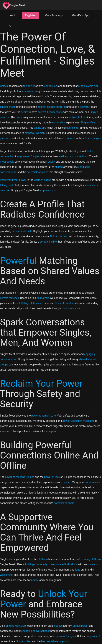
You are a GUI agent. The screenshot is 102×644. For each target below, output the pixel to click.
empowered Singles (28, 156)
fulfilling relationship (31, 303)
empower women (35, 133)
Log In (13, 15)
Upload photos (59, 236)
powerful (85, 107)
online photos (77, 117)
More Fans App (54, 15)
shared (59, 167)
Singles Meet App (88, 86)
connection (51, 86)
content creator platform (52, 107)
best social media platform (57, 641)
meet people (7, 162)
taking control (8, 185)
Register (31, 15)
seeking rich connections (74, 156)
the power (29, 86)
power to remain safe (43, 416)
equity (51, 162)
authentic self (24, 231)
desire (24, 112)
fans (78, 570)
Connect (70, 138)
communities (92, 482)
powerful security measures (78, 421)
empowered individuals (64, 564)
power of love (52, 477)
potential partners (64, 503)
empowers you (48, 190)
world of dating (43, 180)
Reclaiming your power (13, 180)
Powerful (18, 261)
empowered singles (65, 636)
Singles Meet (8, 107)
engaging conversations (35, 631)
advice (35, 580)
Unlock (4, 86)
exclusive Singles (91, 138)
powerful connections (50, 112)
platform (43, 559)
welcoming (6, 575)
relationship (58, 122)
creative (58, 626)
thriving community (36, 564)
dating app (40, 128)
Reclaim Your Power (41, 384)
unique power (81, 626)
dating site (72, 128)
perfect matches (9, 298)
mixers (67, 482)
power (19, 117)
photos (66, 308)
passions (5, 138)
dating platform (92, 559)
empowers (28, 91)
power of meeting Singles (20, 477)
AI (10, 26)
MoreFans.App (81, 15)
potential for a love (37, 172)
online (92, 564)
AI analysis (43, 298)
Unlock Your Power (44, 599)
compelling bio (48, 242)
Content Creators (65, 303)
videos (79, 308)
